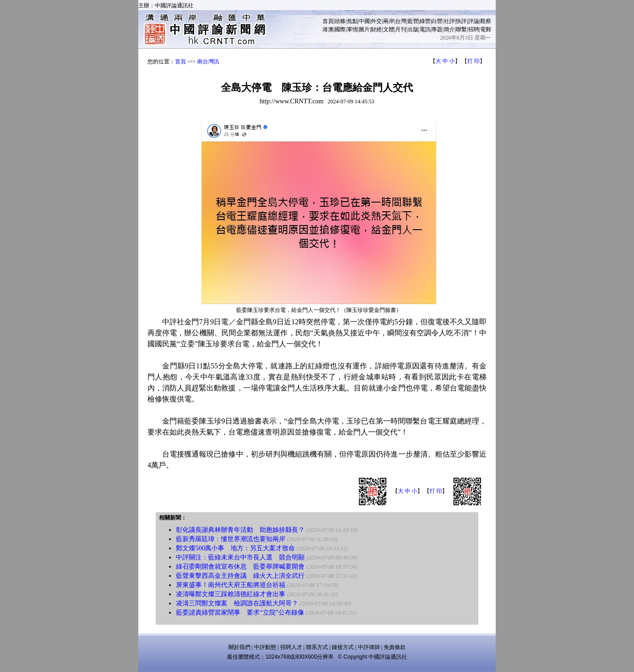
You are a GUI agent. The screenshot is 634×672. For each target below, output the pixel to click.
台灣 (401, 21)
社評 (449, 21)
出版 (413, 29)
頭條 (340, 21)
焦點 (352, 21)
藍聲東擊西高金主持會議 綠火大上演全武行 (240, 576)
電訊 (425, 29)
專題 (437, 29)
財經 (376, 29)
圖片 (364, 29)
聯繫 (461, 29)
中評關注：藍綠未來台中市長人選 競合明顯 (240, 557)
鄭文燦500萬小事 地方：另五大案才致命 (235, 548)
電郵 (486, 29)
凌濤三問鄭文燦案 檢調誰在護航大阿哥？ (237, 603)
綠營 (425, 21)
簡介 (449, 29)
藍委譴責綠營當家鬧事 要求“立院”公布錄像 (240, 613)
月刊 (401, 29)
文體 (389, 29)
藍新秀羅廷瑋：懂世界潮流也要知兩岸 (231, 539)
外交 (376, 21)
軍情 (352, 29)
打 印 (473, 61)
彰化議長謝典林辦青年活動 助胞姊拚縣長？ (240, 530)
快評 (461, 21)
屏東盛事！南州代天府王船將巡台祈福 (231, 585)
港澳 (328, 29)
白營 (437, 21)
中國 (364, 21)
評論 (474, 21)
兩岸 (389, 21)
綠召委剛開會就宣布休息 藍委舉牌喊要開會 (240, 567)
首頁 (328, 21)
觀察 (486, 21)
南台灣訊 (208, 62)
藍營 (413, 21)
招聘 (474, 29)
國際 (340, 29)
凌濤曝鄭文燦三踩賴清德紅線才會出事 (231, 594)
